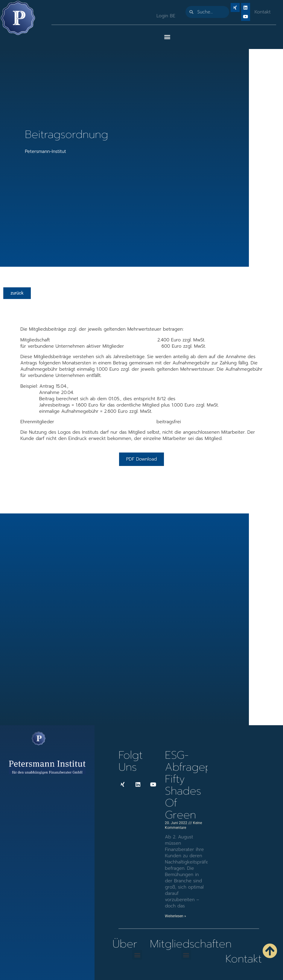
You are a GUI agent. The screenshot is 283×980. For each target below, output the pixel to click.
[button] (167, 37)
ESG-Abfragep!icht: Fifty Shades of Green (199, 785)
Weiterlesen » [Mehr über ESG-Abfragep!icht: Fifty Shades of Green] (175, 916)
